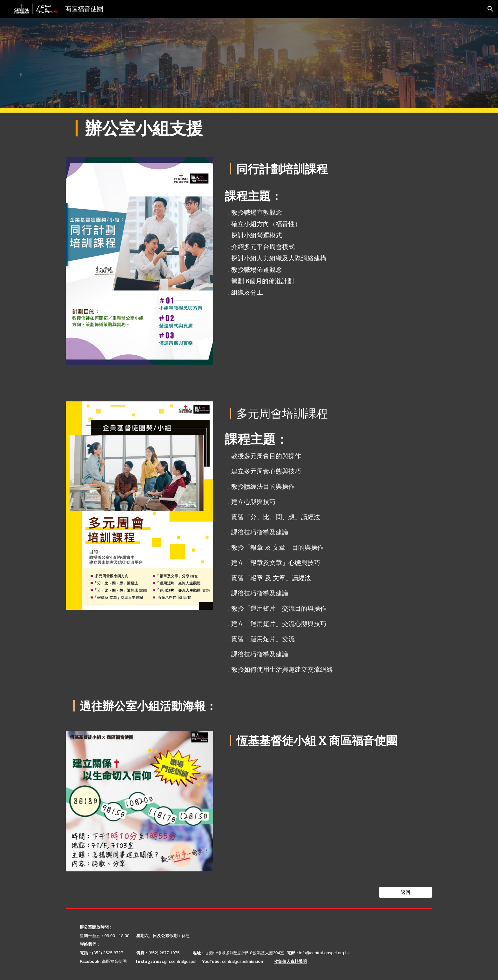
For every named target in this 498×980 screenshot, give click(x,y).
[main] (249, 129)
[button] (490, 9)
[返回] (406, 892)
